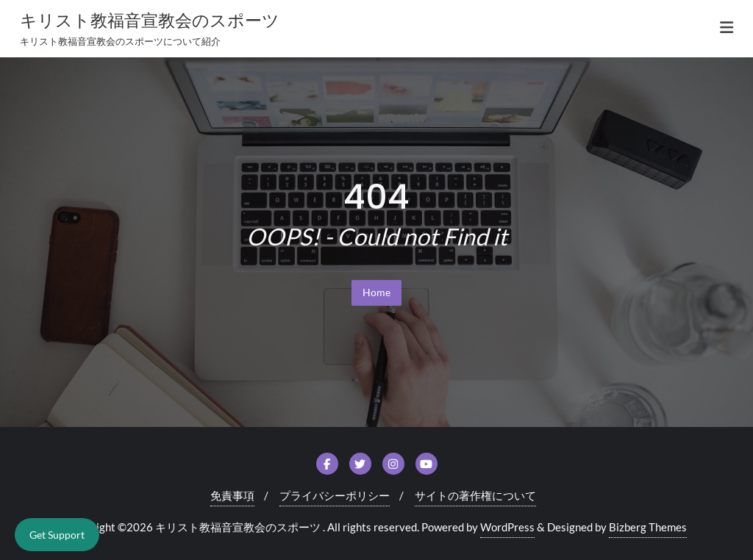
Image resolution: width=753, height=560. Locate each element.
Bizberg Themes (648, 527)
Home (376, 292)
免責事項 (232, 495)
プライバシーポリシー (335, 495)
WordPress (507, 527)
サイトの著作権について (475, 495)
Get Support (57, 535)
